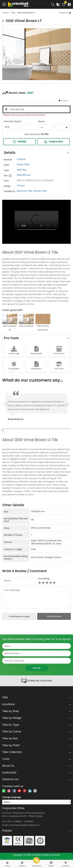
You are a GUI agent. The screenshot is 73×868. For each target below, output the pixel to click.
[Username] (39, 109)
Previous (2, 55)
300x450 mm (24, 175)
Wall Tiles (22, 170)
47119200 (29, 822)
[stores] (51, 863)
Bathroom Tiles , (25, 191)
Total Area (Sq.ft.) (12, 121)
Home (6, 13)
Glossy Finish (23, 164)
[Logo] (18, 4)
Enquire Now (53, 142)
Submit (37, 668)
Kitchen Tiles (40, 191)
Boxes (42, 121)
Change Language (12, 797)
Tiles (13, 13)
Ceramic (21, 159)
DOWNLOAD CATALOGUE (37, 681)
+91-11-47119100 (14, 822)
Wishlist (20, 142)
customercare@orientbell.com (24, 825)
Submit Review (54, 616)
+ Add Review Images (19, 616)
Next (71, 55)
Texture (21, 186)
